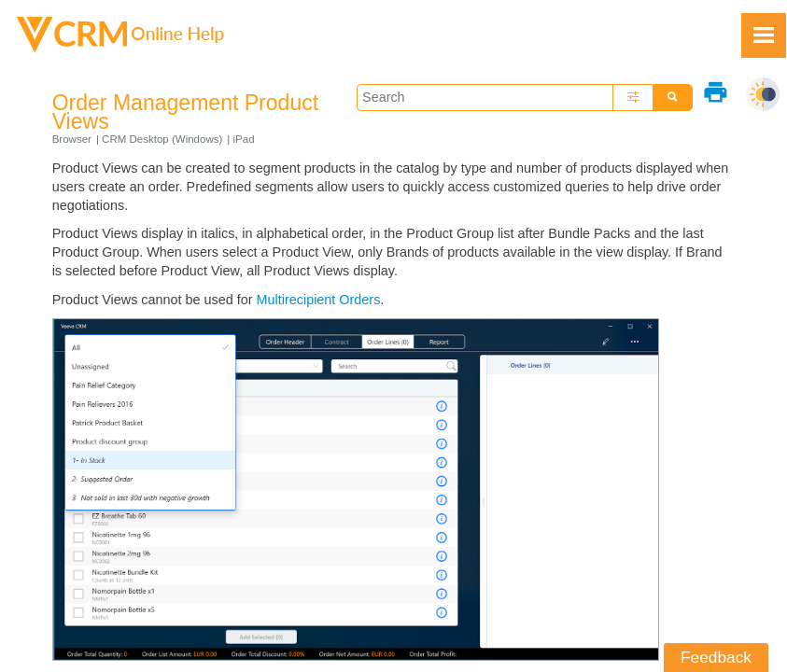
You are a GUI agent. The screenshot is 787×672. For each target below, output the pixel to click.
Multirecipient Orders (319, 300)
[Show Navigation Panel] (764, 35)
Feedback (716, 657)
